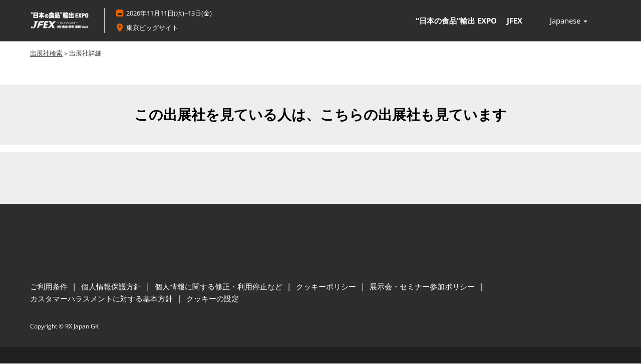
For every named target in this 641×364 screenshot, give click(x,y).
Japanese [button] (569, 21)
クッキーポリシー (327, 287)
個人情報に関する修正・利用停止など (220, 287)
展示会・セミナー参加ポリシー (423, 287)
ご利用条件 (50, 287)
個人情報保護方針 (112, 287)
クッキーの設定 (213, 299)
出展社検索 (46, 54)
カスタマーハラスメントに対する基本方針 (102, 299)
